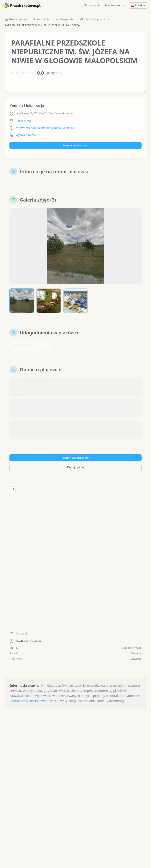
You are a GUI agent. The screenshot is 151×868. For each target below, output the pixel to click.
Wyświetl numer (26, 135)
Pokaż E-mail (24, 121)
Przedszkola (42, 19)
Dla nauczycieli (92, 5)
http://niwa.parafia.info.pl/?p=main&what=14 (45, 128)
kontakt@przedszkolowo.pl (29, 701)
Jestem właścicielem (75, 458)
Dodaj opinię (75, 467)
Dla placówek (115, 5)
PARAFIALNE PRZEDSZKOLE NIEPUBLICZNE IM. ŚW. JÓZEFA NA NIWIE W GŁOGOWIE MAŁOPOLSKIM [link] (44, 25)
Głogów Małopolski (93, 19)
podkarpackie (65, 19)
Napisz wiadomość (75, 145)
